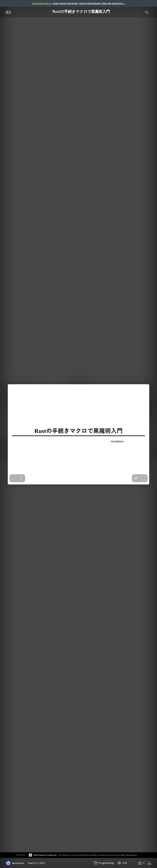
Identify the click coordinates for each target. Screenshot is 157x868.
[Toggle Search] (147, 12)
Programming (104, 863)
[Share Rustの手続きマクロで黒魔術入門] (132, 863)
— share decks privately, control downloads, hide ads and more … (79, 3)
